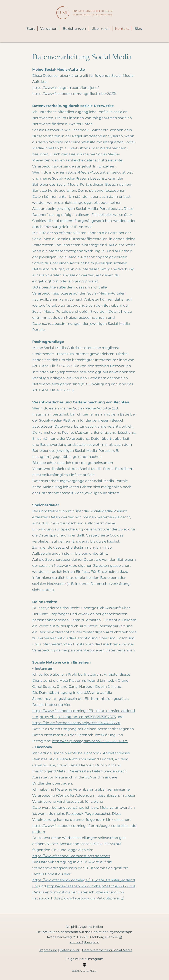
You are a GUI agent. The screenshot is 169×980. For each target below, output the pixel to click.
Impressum (48, 950)
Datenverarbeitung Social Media (107, 950)
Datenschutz (70, 950)
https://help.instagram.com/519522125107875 (78, 717)
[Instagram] (84, 965)
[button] (49, 29)
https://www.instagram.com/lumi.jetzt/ (66, 88)
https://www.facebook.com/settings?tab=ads (71, 856)
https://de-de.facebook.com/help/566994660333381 (76, 723)
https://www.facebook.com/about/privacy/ (87, 898)
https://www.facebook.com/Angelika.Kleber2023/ (74, 94)
